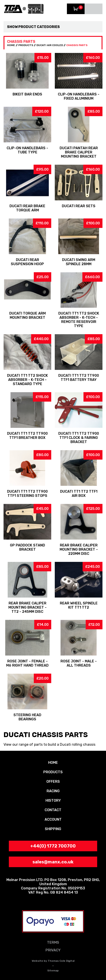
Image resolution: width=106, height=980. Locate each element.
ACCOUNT (53, 819)
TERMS (53, 942)
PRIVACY (53, 950)
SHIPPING (53, 829)
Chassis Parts (77, 45)
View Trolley (76, 9)
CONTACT (53, 810)
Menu (94, 9)
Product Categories (39, 27)
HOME (11, 45)
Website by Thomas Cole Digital (53, 961)
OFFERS (53, 782)
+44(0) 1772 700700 (53, 846)
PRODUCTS (26, 45)
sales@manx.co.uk (53, 862)
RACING (53, 791)
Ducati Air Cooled (50, 45)
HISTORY (53, 800)
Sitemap (53, 971)
